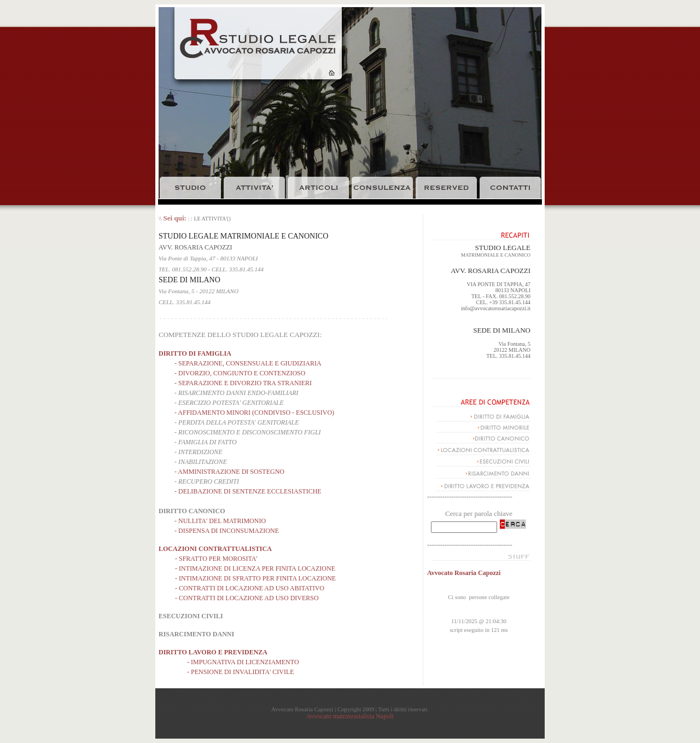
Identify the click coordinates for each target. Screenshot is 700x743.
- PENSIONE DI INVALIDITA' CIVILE (241, 672)
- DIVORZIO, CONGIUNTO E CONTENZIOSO (240, 373)
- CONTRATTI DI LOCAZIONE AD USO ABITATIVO (250, 588)
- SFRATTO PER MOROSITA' (216, 559)
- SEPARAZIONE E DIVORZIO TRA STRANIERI (243, 383)
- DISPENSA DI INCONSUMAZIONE (227, 531)
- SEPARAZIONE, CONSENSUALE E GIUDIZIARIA (248, 363)
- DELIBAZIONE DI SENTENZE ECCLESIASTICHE (248, 491)
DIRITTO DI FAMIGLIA (195, 353)
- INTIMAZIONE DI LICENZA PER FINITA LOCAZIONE (255, 568)
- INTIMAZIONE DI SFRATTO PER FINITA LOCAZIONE (255, 578)
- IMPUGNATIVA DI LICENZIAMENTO (243, 662)
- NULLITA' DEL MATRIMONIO (220, 521)
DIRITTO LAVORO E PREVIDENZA (213, 652)
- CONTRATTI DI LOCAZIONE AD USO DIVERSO (247, 598)
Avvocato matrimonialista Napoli (350, 716)
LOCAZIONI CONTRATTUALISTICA (215, 549)
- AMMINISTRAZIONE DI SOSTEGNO (229, 472)
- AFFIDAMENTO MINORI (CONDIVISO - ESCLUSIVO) (254, 413)
